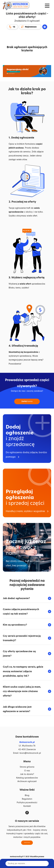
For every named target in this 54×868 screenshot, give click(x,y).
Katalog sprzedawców (27, 778)
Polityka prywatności (27, 802)
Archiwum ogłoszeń (27, 781)
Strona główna (27, 767)
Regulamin (27, 799)
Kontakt (27, 806)
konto (27, 401)
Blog (27, 795)
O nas (27, 771)
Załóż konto (27, 843)
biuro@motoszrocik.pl (30, 753)
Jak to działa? (27, 774)
